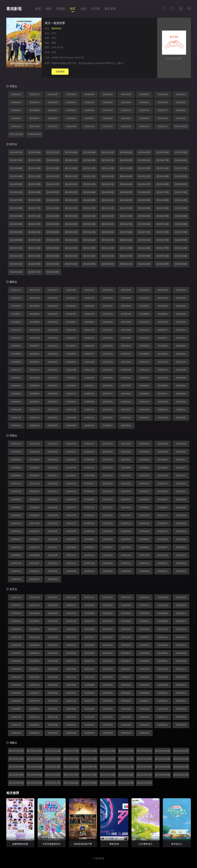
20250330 (34, 102)
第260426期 (163, 264)
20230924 (89, 322)
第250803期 (16, 240)
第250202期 (89, 216)
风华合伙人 (177, 844)
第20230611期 (181, 767)
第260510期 (16, 272)
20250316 (181, 94)
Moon (78, 58)
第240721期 (16, 200)
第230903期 (126, 160)
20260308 (71, 571)
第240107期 (53, 176)
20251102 (53, 126)
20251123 (108, 126)
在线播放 (60, 72)
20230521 (144, 306)
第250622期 (89, 232)
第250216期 (126, 216)
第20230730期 (108, 775)
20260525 (144, 733)
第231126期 (126, 168)
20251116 (89, 126)
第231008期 (16, 168)
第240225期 (181, 176)
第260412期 (126, 264)
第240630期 (144, 192)
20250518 (162, 102)
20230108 (162, 290)
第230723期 (16, 160)
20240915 (34, 362)
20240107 (162, 330)
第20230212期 (71, 759)
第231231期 (34, 176)
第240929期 (144, 200)
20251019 (16, 126)
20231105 (181, 322)
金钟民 (55, 58)
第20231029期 (144, 783)
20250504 (126, 102)
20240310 (144, 338)
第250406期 (71, 224)
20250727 (162, 110)
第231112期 (89, 168)
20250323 (16, 102)
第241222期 (181, 208)
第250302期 (163, 216)
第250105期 (16, 216)
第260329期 (89, 264)
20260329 (162, 418)
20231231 (144, 330)
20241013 (108, 362)
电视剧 (61, 9)
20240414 (53, 346)
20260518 (53, 579)
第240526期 (53, 192)
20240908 (16, 362)
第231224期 (16, 176)
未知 (54, 52)
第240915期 (108, 200)
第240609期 (89, 192)
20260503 (71, 425)
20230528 (162, 306)
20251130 (126, 126)
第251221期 (16, 256)
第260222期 (181, 256)
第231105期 (71, 168)
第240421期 (144, 184)
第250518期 (181, 224)
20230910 (53, 322)
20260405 (181, 418)
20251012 (181, 118)
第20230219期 (89, 759)
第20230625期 (34, 775)
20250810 (16, 118)
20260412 (16, 425)
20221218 (108, 290)
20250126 (53, 94)
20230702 (71, 314)
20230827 (16, 322)
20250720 (144, 110)
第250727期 (181, 232)
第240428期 (163, 184)
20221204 (71, 290)
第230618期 (126, 152)
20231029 (162, 322)
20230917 (71, 322)
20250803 (181, 110)
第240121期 (89, 176)
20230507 (108, 306)
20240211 (71, 338)
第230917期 (163, 160)
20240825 (162, 354)
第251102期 (71, 248)
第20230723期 (89, 775)
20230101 (144, 290)
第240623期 (126, 192)
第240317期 (53, 184)
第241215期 (163, 208)
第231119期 (108, 168)
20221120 (34, 290)
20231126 (53, 330)
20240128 (34, 338)
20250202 (71, 94)
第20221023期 (16, 751)
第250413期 (89, 224)
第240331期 (89, 184)
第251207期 (163, 248)
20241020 (126, 362)
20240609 (16, 354)
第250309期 (181, 216)
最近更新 (110, 9)
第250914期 (126, 240)
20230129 (34, 298)
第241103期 (53, 208)
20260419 (34, 425)
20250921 (126, 118)
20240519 (144, 346)
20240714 (108, 354)
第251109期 (89, 248)
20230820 (181, 314)
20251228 (144, 410)
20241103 (162, 362)
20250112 (34, 94)
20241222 (108, 370)
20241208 (71, 370)
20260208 (71, 418)
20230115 (181, 290)
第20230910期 (34, 783)
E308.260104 (34, 134)
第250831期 (89, 240)
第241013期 (181, 200)
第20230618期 (16, 775)
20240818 (144, 354)
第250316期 (16, 224)
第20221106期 (34, 751)
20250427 (108, 102)
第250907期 (108, 240)
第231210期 (163, 168)
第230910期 (144, 160)
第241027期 (34, 208)
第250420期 (108, 224)
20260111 (181, 410)
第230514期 (34, 152)
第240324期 (71, 184)
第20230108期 (162, 751)
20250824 (53, 118)
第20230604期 (162, 767)
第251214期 (181, 248)
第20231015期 (108, 783)
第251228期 (34, 256)
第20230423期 (53, 767)
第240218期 (163, 176)
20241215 (89, 370)
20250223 (126, 94)
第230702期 (163, 152)
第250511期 (163, 224)
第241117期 (89, 208)
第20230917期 (53, 783)
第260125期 (108, 256)
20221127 (53, 290)
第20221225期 (126, 751)
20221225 (126, 290)
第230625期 (144, 152)
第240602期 (71, 192)
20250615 (53, 110)
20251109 (71, 126)
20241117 (16, 370)
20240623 (53, 354)
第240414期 (126, 184)
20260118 (16, 418)
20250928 (144, 118)
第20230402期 (181, 759)
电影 (49, 9)
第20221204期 (89, 751)
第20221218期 (108, 751)
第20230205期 (53, 759)
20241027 (144, 362)
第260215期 (163, 256)
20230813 (162, 314)
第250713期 (144, 232)
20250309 (162, 94)
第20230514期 (108, 767)
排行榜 (95, 9)
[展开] (120, 63)
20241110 (181, 362)
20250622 (71, 110)
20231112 (16, 330)
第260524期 (53, 272)
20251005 (162, 118)
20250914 (108, 118)
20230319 (162, 298)
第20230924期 (71, 783)
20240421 (71, 346)
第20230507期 (89, 767)
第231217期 (181, 168)
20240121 (16, 338)
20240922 (53, 362)
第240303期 (16, 184)
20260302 (53, 571)
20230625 (53, 314)
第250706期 (126, 232)
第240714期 (181, 192)
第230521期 (53, 152)
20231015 (126, 322)
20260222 (108, 418)
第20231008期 (89, 783)
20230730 (126, 314)
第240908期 (89, 200)
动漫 (83, 9)
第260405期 (108, 264)
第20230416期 (34, 767)
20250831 (71, 118)
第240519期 (34, 192)
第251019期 (34, 248)
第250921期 (144, 240)
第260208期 (144, 256)
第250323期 (34, 224)
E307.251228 (16, 134)
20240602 (181, 346)
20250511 (144, 102)
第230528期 (71, 152)
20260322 (144, 418)
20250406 (53, 102)
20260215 (89, 418)
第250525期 (16, 232)
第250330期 (53, 224)
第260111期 (71, 256)
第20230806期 (126, 775)
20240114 (181, 330)
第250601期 (34, 232)
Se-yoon (70, 58)
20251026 (34, 126)
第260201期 (126, 256)
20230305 (126, 298)
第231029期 (53, 168)
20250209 (89, 94)
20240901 (181, 354)
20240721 (126, 354)
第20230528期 (144, 767)
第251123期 (126, 248)
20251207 (144, 126)
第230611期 (108, 152)
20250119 (162, 370)
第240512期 (16, 192)
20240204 (53, 338)
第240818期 (34, 200)
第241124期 (108, 208)
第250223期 (144, 216)
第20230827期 (181, 775)
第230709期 (181, 152)
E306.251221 (181, 126)
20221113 (16, 290)
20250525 (181, 102)
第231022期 (34, 168)
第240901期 (71, 200)
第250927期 (163, 240)
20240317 (162, 338)
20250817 (34, 118)
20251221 (126, 410)
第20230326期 (162, 759)
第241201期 (126, 208)
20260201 (53, 418)
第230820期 (89, 160)
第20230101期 (144, 751)
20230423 (71, 306)
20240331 (16, 346)
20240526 (162, 346)
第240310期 (34, 184)
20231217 (108, 330)
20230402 (16, 306)
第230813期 (71, 160)
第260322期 (71, 264)
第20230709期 (71, 775)
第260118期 (89, 256)
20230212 (71, 298)
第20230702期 (53, 775)
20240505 (108, 346)
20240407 (34, 346)
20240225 (108, 338)
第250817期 (53, 240)
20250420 (89, 102)
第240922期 (126, 200)
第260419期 (144, 264)
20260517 (108, 425)
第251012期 (16, 248)
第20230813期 (144, 775)
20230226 (108, 298)
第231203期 (144, 168)
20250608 (34, 110)
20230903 (34, 322)
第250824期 (71, 240)
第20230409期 (16, 767)
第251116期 (108, 248)
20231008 (108, 322)
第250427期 (126, 224)
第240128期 (108, 176)
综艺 (73, 9)
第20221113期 (53, 751)
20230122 (16, 298)
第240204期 (126, 176)
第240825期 (53, 200)
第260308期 (34, 264)
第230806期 (53, 160)
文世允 (62, 58)
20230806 (144, 314)
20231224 (126, 330)
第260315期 (53, 264)
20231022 (144, 322)
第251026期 (53, 248)
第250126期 (71, 216)
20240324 (181, 338)
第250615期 (71, 232)
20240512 (126, 346)
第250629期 (108, 232)
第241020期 (16, 208)
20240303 (126, 338)
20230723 (108, 314)
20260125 (34, 418)
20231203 (71, 330)
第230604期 (89, 152)
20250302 (144, 94)
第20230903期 (16, 783)
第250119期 (53, 216)
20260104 (162, 410)
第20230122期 (16, 759)
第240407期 (108, 184)
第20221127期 (71, 751)
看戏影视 (14, 9)
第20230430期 (71, 767)
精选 (38, 9)
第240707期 (163, 192)
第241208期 (144, 208)
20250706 (108, 110)
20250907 (89, 118)
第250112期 (34, 216)
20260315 (126, 418)
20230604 (181, 306)
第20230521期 (126, 767)
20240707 (89, 354)
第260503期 (181, 264)
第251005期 (181, 240)
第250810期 (34, 240)
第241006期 (163, 200)
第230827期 (108, 160)
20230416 (53, 306)
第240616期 (108, 192)
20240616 (34, 354)
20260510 (89, 425)
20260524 (126, 425)
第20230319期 (144, 759)
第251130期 (144, 248)
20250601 (16, 110)
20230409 (34, 306)
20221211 (89, 290)
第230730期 (34, 160)
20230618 (34, 314)
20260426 (53, 425)
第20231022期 (126, 783)
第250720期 (163, 232)
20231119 (34, 330)
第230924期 (181, 160)
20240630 (71, 354)
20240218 (89, 338)
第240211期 (144, 176)
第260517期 (34, 272)
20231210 (89, 330)
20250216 (108, 94)
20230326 (181, 298)
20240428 (89, 346)
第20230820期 (162, 775)
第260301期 (16, 264)
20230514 (126, 306)
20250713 (126, 110)
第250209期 (108, 216)
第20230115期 (181, 751)
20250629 (89, 110)
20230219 (89, 298)
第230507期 (16, 152)
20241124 (34, 370)
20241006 (89, 362)
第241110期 (71, 208)
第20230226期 (108, 759)
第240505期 (181, 184)
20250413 (71, 102)
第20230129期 (34, 759)
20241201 (53, 370)
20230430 (89, 306)
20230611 (16, 314)
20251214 (162, 126)
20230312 (144, 298)
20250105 (16, 94)
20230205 (53, 298)
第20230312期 (126, 759)
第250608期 (53, 232)
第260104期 (53, 256)
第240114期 (71, 176)
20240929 (71, 362)
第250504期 (144, 224)
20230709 (89, 314)
